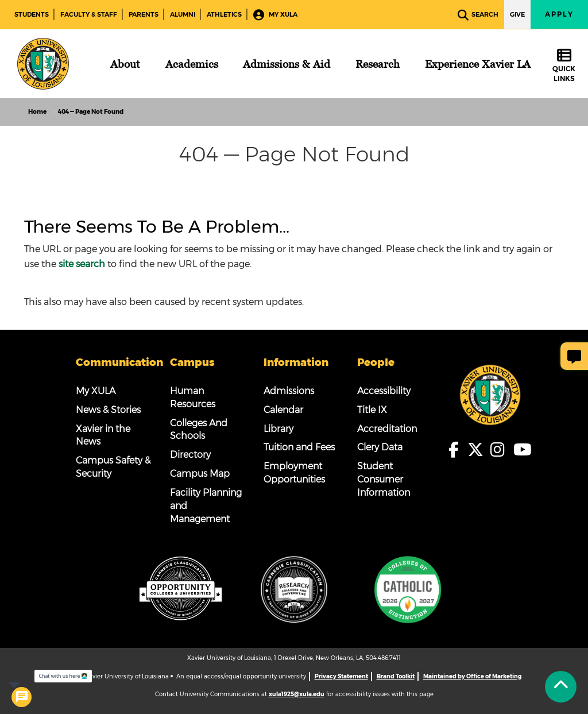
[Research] (378, 64)
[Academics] (192, 64)
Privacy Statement (341, 676)
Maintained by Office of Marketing (472, 676)
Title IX (372, 410)
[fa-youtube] (523, 450)
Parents (144, 14)
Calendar (283, 410)
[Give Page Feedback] (574, 356)
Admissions (289, 391)
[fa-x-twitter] (479, 450)
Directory (190, 455)
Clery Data (380, 447)
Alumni (183, 14)
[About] (125, 64)
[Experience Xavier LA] (478, 64)
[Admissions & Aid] (287, 64)
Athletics (224, 14)
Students (32, 14)
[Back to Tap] (561, 687)
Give (517, 14)
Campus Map (200, 474)
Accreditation (387, 429)
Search (478, 15)
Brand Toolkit (396, 676)
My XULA (275, 15)
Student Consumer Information (384, 479)
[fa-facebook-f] (457, 450)
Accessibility (384, 391)
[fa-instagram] (501, 450)
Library (278, 429)
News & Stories (108, 410)
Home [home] (37, 112)
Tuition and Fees (299, 447)
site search (82, 264)
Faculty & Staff (89, 14)
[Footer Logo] (490, 394)
